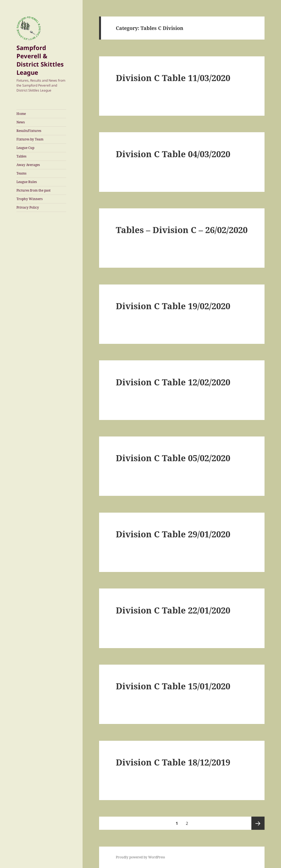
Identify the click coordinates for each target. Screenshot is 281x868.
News (21, 122)
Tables (21, 156)
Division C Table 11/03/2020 (173, 78)
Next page (258, 823)
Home (21, 114)
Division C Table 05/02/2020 (173, 458)
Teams (21, 173)
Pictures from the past (33, 190)
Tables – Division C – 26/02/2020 (182, 230)
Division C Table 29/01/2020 (173, 534)
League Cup (25, 148)
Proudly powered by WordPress (140, 857)
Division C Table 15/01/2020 (173, 686)
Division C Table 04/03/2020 (173, 154)
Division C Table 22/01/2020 (173, 610)
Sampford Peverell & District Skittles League (40, 60)
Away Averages (28, 165)
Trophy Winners (29, 199)
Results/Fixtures (29, 131)
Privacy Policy (28, 207)
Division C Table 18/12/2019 (173, 762)
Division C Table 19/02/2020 (173, 306)
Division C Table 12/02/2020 (173, 382)
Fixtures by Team (30, 139)
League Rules (27, 182)
